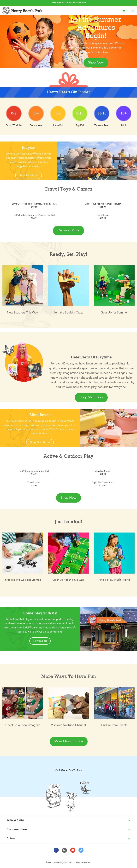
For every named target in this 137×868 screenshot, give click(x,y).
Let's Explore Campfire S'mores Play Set (34, 215)
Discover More (68, 231)
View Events (40, 641)
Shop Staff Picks (91, 398)
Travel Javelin (34, 483)
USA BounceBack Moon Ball (34, 471)
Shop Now (96, 63)
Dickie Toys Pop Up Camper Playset (103, 204)
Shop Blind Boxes (40, 443)
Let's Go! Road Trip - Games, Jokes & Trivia (34, 204)
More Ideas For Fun (69, 741)
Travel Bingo (103, 215)
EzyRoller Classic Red (103, 483)
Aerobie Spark (103, 471)
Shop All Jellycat (29, 175)
